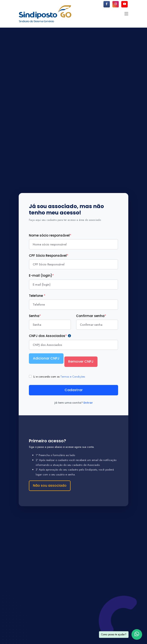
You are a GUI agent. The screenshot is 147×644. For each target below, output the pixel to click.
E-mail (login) (41, 275)
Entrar (88, 403)
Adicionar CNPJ (46, 358)
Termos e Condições (73, 377)
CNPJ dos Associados (50, 336)
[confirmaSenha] (97, 325)
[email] (73, 285)
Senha (35, 316)
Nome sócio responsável (50, 235)
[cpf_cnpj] (73, 264)
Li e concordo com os (59, 377)
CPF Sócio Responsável (49, 256)
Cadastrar (74, 390)
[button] (126, 14)
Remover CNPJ (81, 361)
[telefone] (73, 304)
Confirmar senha (91, 316)
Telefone (37, 296)
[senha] (50, 325)
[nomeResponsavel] (73, 244)
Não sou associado (50, 485)
